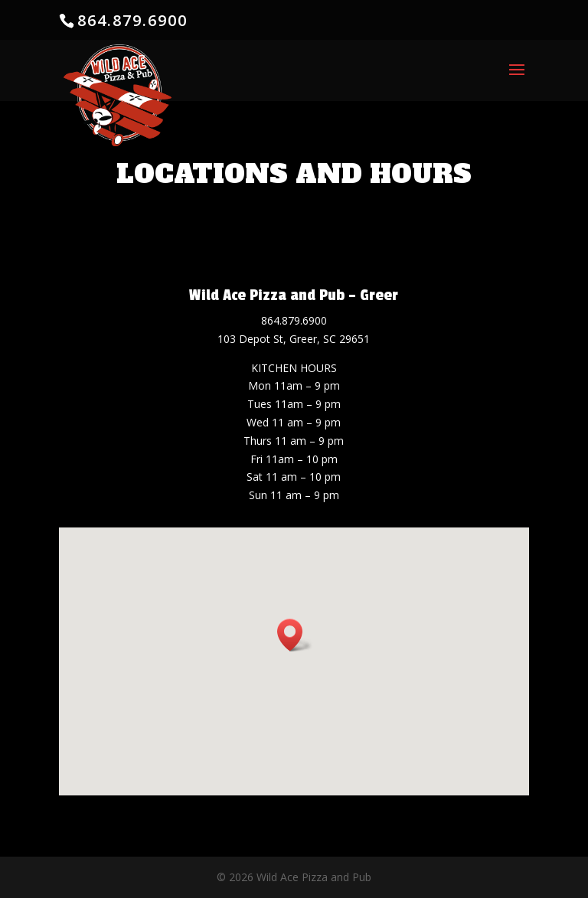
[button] (295, 635)
